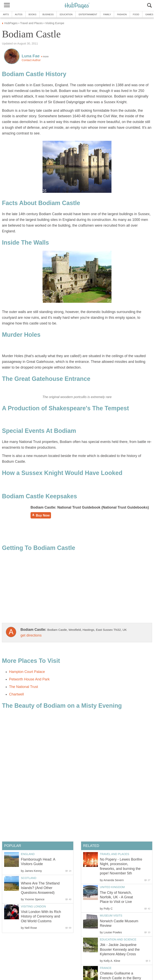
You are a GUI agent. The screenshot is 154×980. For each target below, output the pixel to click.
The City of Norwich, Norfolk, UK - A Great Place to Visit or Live (116, 897)
